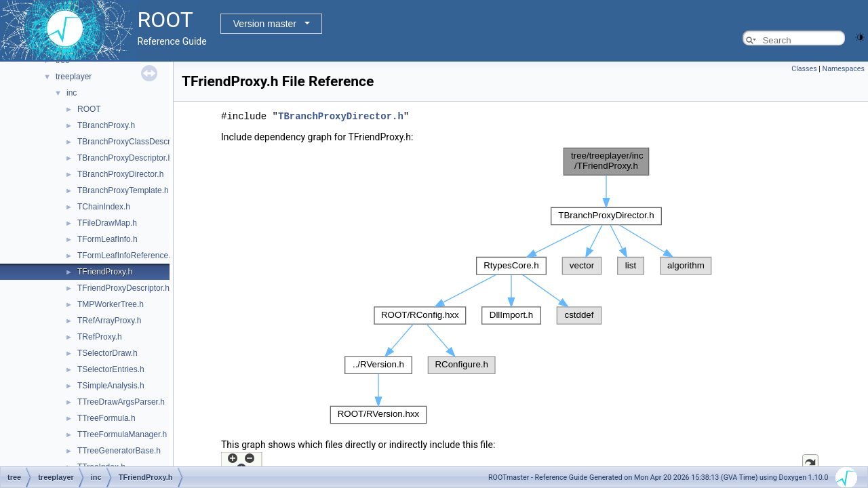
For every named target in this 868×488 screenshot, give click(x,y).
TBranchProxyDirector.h (120, 174)
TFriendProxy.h (105, 272)
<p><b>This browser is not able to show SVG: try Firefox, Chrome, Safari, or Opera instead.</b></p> (521, 285)
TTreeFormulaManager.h (122, 434)
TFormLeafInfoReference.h (126, 256)
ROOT (89, 109)
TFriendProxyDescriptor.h (123, 288)
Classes (804, 69)
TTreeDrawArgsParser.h (121, 402)
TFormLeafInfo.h (107, 239)
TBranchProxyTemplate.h (123, 190)
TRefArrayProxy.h (109, 321)
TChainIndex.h (104, 207)
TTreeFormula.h (106, 418)
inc (72, 93)
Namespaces (844, 69)
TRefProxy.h (100, 337)
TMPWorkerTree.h (111, 304)
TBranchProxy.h (106, 125)
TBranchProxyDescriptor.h (125, 158)
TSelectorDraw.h (107, 353)
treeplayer (74, 77)
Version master (265, 24)
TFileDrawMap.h (107, 223)
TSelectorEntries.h (111, 369)
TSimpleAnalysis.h (111, 386)
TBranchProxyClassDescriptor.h (135, 142)
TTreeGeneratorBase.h (119, 451)
